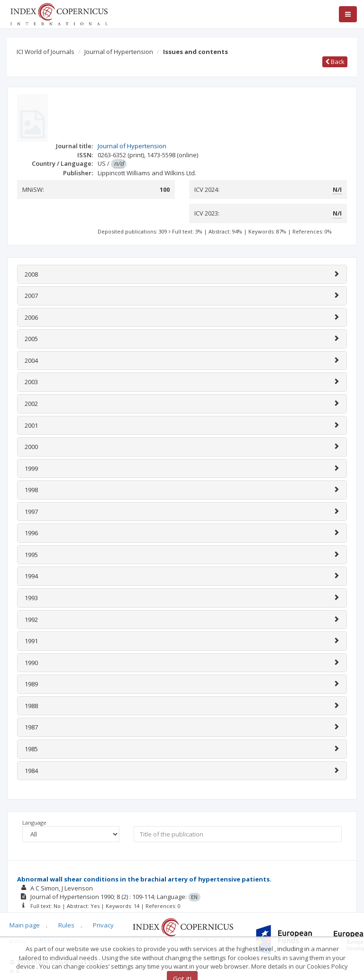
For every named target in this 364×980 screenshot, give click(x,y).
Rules (66, 925)
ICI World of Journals (45, 52)
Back (335, 62)
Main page (25, 925)
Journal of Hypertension (119, 52)
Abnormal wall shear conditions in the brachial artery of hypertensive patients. (144, 879)
